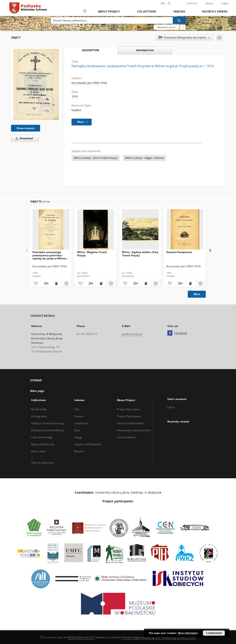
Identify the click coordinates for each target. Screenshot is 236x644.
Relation (79, 451)
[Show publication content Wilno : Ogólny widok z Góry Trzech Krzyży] (145, 283)
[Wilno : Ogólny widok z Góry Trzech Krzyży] (140, 230)
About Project (109, 11)
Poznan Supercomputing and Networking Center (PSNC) (159, 637)
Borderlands (39, 409)
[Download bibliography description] (46, 283)
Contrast (192, 3)
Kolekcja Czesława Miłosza (48, 430)
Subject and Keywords (88, 444)
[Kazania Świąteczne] (185, 230)
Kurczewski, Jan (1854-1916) (89, 83)
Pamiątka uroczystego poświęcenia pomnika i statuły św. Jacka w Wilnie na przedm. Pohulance (49, 255)
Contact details (126, 437)
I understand (214, 633)
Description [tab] (90, 50)
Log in (171, 407)
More (197, 294)
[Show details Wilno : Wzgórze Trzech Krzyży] (111, 283)
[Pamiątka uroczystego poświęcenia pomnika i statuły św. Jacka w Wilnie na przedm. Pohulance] (51, 230)
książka (76, 110)
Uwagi (78, 437)
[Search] (179, 20)
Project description (129, 409)
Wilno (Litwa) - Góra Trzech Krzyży (96, 158)
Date (77, 430)
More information (188, 633)
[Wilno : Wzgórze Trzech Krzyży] (96, 230)
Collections (147, 11)
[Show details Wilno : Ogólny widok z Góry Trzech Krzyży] (155, 283)
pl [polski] (169, 3)
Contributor (81, 423)
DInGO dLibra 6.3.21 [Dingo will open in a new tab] (81, 637)
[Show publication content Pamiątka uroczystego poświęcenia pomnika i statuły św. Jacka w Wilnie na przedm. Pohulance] (56, 283)
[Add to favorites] (219, 37)
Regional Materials (43, 444)
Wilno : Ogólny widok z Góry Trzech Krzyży (140, 254)
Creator (79, 416)
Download (23, 138)
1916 (75, 96)
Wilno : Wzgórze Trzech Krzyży (92, 254)
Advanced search (166, 27)
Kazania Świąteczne (179, 252)
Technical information (131, 423)
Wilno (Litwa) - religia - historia (144, 158)
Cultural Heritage (42, 437)
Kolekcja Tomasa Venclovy (47, 423)
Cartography (39, 416)
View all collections (43, 463)
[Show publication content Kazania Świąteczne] (190, 283)
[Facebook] (170, 333)
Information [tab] (145, 50)
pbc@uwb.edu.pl (132, 334)
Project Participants (129, 416)
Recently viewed (215, 11)
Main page (37, 391)
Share (209, 4)
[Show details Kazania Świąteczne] (200, 283)
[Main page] (85, 11)
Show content (26, 128)
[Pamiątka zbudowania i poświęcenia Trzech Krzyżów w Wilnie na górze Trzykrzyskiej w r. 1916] (36, 84)
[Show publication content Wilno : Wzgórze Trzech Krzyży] (101, 283)
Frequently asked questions (134, 430)
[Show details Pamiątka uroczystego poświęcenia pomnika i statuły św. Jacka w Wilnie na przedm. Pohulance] (66, 283)
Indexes (179, 11)
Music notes (39, 451)
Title (77, 409)
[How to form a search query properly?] (183, 27)
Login (225, 3)
